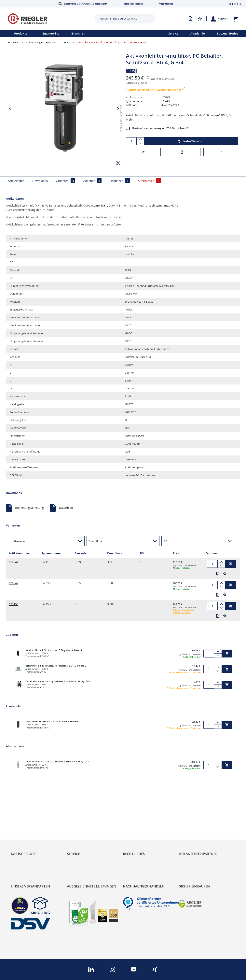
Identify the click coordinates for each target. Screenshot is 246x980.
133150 (14, 604)
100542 (14, 583)
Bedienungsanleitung (29, 508)
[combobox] (122, 19)
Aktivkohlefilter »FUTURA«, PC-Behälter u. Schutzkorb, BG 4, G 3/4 (57, 762)
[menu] (79, 34)
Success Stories (227, 33)
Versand (170, 79)
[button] (223, 19)
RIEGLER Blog (20, 825)
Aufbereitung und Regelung (41, 42)
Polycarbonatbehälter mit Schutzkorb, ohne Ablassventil (52, 721)
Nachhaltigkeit (20, 831)
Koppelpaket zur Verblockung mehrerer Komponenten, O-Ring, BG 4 (58, 681)
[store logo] (46, 19)
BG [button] (165, 541)
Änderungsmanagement (83, 843)
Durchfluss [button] (95, 541)
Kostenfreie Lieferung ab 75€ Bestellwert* (160, 128)
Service (173, 33)
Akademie (198, 33)
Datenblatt (66, 508)
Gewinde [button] (19, 541)
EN (235, 4)
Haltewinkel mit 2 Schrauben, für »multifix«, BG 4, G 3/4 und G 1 (57, 666)
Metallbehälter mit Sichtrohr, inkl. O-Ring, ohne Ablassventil (54, 650)
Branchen (78, 33)
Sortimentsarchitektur (26, 843)
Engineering (51, 33)
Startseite (13, 42)
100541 (14, 562)
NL (240, 4)
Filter (67, 42)
